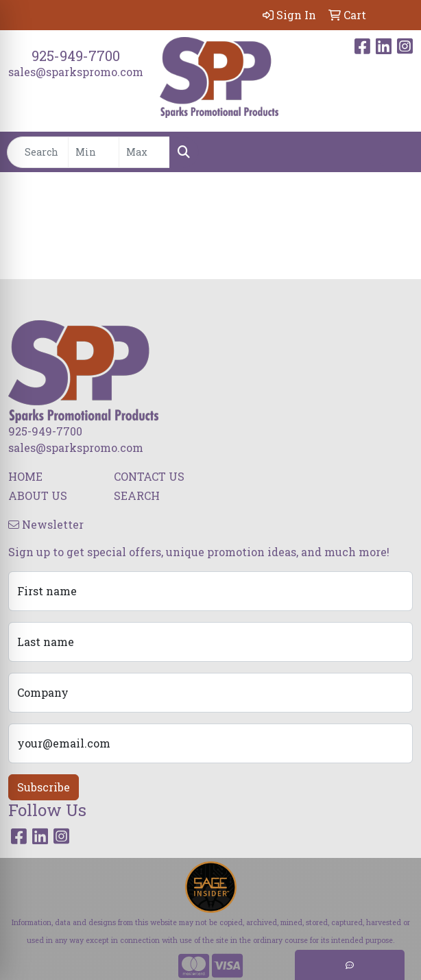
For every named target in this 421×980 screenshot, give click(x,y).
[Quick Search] (38, 152)
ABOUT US (38, 495)
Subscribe (44, 787)
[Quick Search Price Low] (94, 152)
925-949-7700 (76, 56)
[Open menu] (394, 152)
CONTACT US (149, 476)
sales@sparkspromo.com (76, 72)
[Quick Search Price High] (144, 152)
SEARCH (137, 495)
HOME (25, 476)
